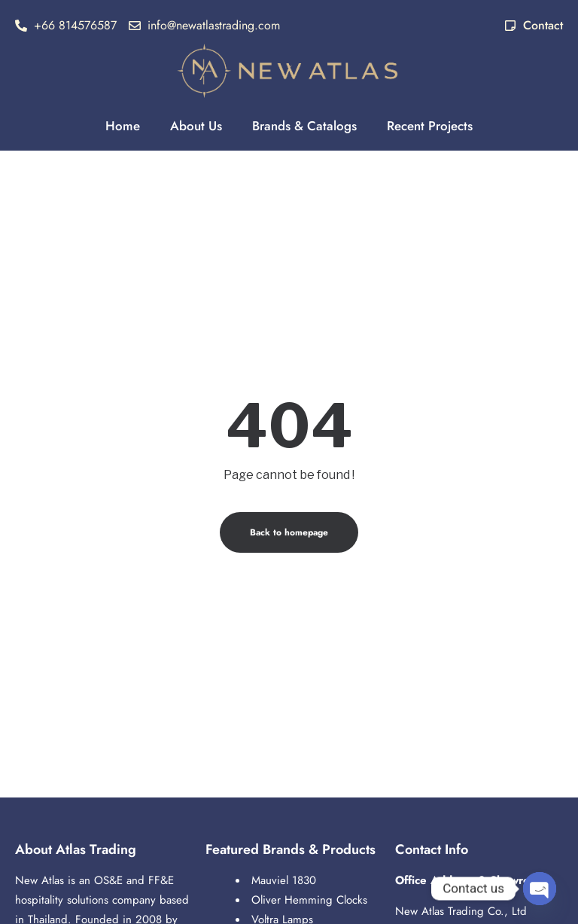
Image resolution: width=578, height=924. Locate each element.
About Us (196, 126)
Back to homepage (289, 532)
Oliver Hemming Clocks (309, 900)
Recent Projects (430, 126)
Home (123, 126)
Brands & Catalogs (304, 126)
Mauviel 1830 (284, 880)
